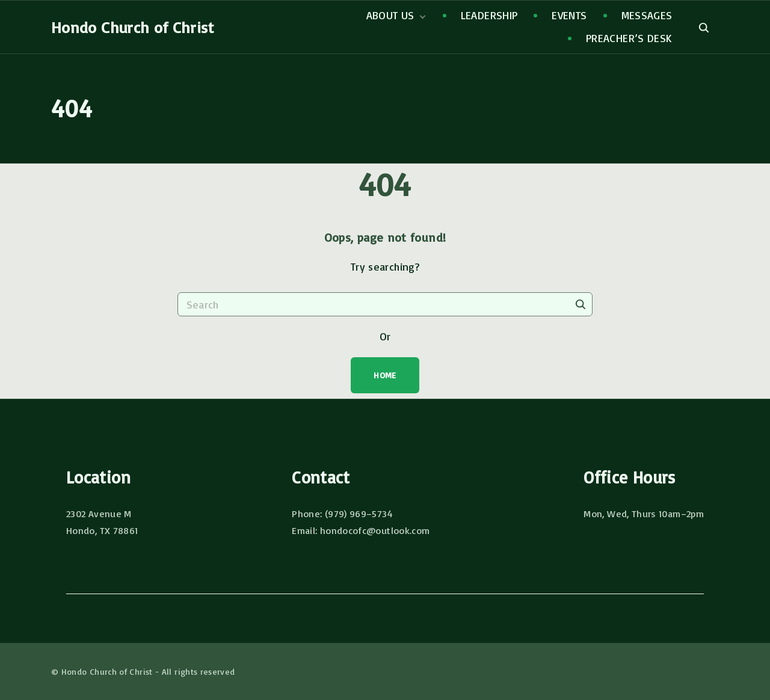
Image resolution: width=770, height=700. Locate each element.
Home (385, 375)
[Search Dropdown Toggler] (704, 28)
